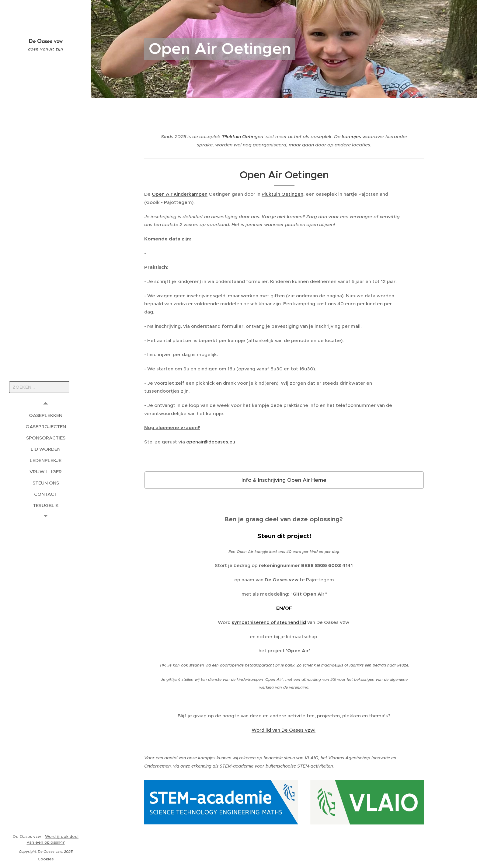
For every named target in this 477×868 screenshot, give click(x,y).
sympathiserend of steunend (266, 622)
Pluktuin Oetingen (243, 136)
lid (303, 622)
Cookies (46, 859)
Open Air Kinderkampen (180, 194)
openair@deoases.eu (211, 442)
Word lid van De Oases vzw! (284, 730)
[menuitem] (46, 415)
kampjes (351, 136)
